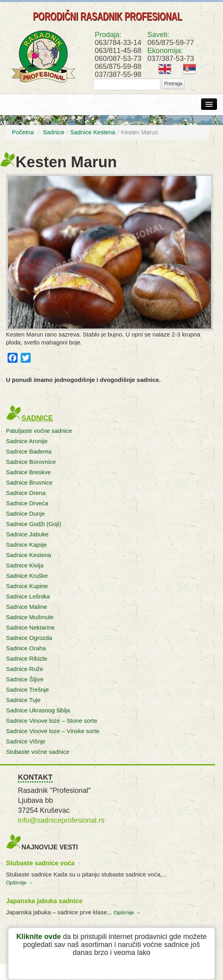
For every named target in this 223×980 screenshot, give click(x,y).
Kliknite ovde (39, 937)
